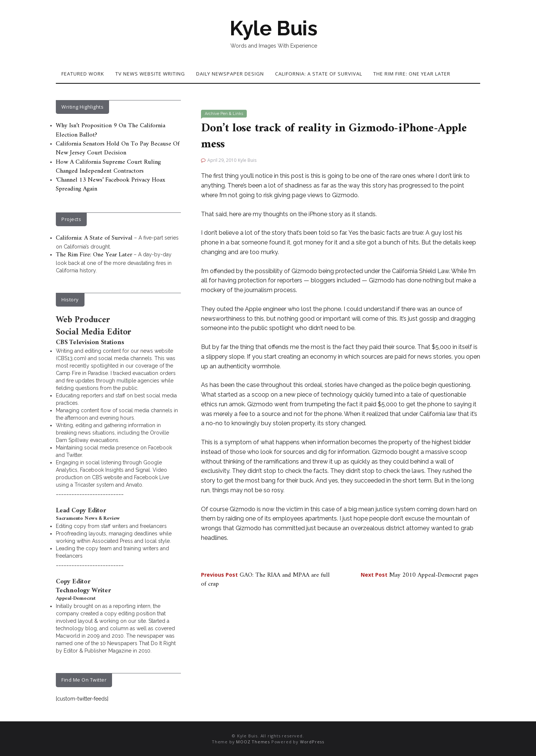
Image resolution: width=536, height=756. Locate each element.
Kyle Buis (274, 28)
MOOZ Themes (253, 742)
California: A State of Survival (319, 74)
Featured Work (83, 74)
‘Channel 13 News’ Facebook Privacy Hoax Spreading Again (111, 185)
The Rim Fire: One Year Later (412, 74)
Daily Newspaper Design (230, 74)
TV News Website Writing (150, 74)
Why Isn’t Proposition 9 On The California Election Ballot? (111, 130)
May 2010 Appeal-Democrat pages (419, 575)
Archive (212, 114)
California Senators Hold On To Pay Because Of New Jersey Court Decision (118, 148)
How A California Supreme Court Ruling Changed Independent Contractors (108, 167)
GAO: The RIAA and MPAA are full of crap (265, 580)
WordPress (312, 742)
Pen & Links (232, 114)
